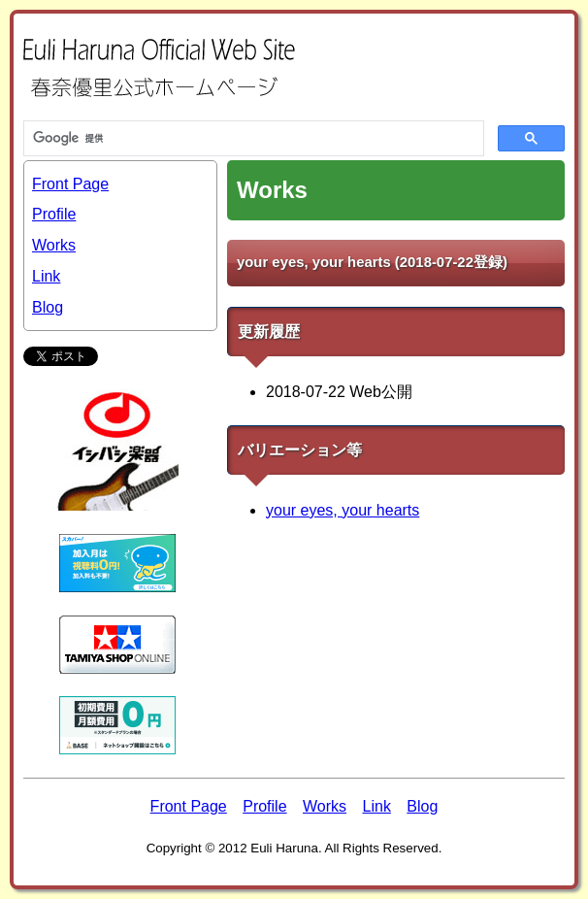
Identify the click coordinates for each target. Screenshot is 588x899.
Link (46, 276)
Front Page (70, 184)
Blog (48, 307)
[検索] (252, 139)
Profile (54, 214)
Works (54, 245)
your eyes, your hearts (343, 510)
